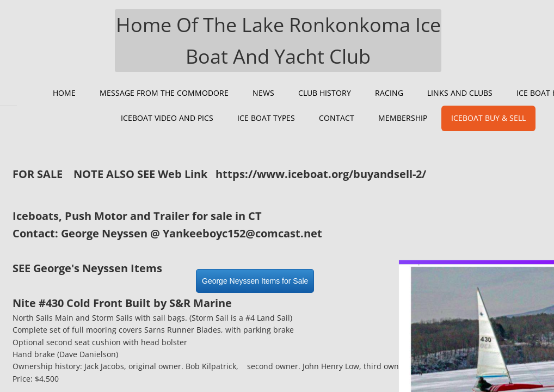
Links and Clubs (460, 93)
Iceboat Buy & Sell (488, 118)
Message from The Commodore (164, 93)
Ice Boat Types (266, 118)
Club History (325, 93)
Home (64, 93)
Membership (403, 118)
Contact (337, 118)
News (263, 93)
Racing (389, 93)
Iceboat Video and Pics (167, 118)
